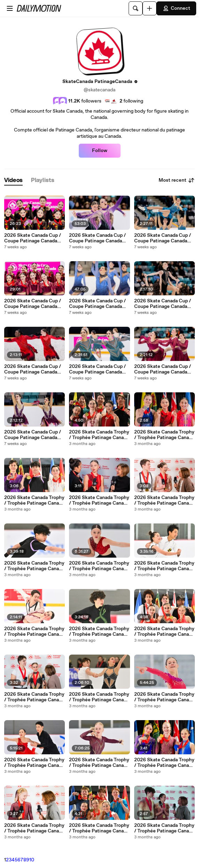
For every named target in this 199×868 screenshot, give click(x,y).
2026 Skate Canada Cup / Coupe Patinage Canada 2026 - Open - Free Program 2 (163, 238)
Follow (100, 151)
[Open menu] (10, 8)
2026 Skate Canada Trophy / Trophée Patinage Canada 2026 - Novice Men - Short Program (99, 632)
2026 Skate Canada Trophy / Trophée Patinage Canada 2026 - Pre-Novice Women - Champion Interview (34, 828)
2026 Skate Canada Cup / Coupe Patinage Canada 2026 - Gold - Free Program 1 (163, 369)
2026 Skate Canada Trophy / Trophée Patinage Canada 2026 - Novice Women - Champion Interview (99, 500)
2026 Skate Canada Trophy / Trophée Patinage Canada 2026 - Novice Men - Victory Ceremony (34, 500)
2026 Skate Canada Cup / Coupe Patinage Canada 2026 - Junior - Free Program (97, 238)
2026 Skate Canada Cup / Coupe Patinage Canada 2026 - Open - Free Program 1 (97, 369)
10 (32, 860)
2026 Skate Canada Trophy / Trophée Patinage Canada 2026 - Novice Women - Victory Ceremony (164, 435)
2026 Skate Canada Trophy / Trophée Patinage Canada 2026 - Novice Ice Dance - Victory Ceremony (99, 435)
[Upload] (150, 8)
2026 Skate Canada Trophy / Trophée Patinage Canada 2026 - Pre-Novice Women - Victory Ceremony (164, 763)
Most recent (177, 180)
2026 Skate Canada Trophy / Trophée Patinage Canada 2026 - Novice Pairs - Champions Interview (34, 697)
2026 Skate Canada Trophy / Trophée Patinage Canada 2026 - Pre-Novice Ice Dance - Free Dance (164, 566)
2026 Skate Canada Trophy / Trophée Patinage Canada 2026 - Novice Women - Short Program (164, 697)
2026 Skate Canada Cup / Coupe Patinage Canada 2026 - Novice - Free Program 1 (33, 435)
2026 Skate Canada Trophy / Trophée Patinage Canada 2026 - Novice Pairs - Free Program (99, 697)
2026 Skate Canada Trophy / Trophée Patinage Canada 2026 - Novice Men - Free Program (34, 566)
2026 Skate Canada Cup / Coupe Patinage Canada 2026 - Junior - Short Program (97, 304)
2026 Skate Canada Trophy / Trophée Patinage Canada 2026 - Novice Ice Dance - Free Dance (34, 632)
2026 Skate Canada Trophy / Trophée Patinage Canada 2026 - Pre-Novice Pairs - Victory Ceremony (99, 828)
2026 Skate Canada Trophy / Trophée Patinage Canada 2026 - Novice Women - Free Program (99, 566)
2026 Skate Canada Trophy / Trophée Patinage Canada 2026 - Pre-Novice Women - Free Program (99, 763)
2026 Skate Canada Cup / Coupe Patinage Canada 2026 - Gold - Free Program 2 (163, 304)
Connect (176, 8)
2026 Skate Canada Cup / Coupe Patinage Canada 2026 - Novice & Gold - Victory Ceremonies (33, 304)
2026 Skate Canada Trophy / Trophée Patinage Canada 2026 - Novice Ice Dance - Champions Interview (164, 500)
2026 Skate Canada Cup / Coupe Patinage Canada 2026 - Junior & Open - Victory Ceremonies (33, 238)
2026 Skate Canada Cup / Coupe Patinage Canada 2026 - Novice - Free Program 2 (33, 369)
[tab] (13, 180)
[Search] (136, 8)
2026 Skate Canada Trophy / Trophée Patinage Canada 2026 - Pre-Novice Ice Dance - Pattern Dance (34, 763)
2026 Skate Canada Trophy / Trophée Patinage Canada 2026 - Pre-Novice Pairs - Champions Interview (164, 828)
